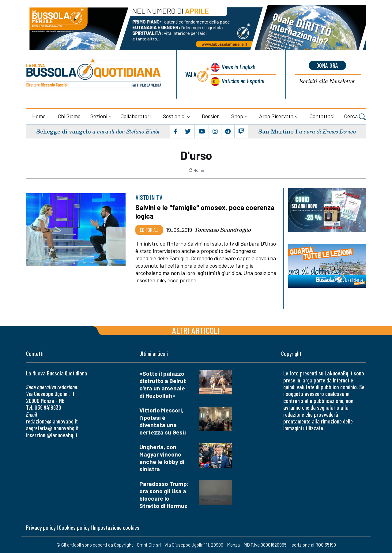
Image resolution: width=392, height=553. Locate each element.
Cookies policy (74, 527)
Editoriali (149, 230)
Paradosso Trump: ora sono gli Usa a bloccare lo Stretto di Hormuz (164, 495)
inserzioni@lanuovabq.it (52, 435)
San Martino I (278, 131)
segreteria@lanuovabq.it (52, 428)
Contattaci (322, 116)
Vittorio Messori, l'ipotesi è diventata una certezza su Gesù (163, 421)
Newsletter (327, 82)
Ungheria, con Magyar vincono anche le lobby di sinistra (162, 458)
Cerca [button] (355, 117)
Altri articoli (196, 330)
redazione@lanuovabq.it (52, 421)
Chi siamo (69, 116)
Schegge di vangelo (64, 131)
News (238, 67)
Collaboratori (136, 116)
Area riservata (276, 116)
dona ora (327, 65)
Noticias (243, 81)
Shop (237, 116)
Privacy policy (41, 527)
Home (39, 116)
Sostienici (174, 116)
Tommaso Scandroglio (223, 230)
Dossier (210, 116)
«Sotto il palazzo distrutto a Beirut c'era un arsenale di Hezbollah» (163, 384)
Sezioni (99, 116)
